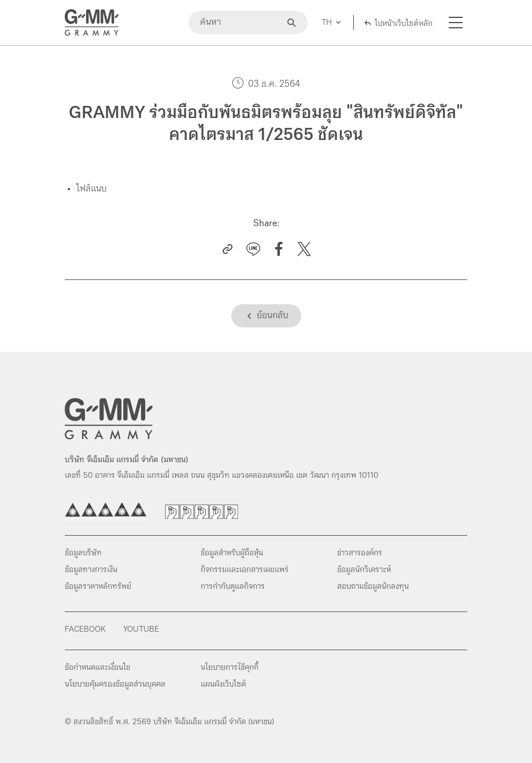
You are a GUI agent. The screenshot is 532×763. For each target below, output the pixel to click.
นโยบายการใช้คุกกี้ (230, 668)
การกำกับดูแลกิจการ (233, 587)
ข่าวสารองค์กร (360, 553)
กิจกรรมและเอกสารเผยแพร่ (245, 570)
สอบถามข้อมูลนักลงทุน (373, 587)
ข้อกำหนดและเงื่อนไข (97, 668)
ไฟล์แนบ (92, 189)
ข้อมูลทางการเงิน (91, 570)
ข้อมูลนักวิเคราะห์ (364, 570)
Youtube (141, 630)
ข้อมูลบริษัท (83, 553)
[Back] (266, 316)
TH (327, 23)
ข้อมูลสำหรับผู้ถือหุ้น (232, 553)
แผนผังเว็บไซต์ (223, 685)
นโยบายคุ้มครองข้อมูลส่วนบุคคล (115, 685)
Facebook (85, 630)
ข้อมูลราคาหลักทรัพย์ (98, 587)
